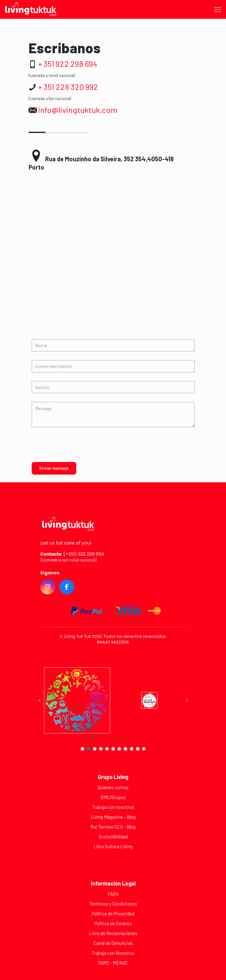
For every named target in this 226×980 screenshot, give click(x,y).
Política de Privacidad (113, 914)
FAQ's (113, 894)
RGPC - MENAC (113, 963)
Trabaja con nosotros (113, 807)
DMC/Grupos (113, 797)
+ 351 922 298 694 (68, 64)
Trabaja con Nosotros (113, 953)
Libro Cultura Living (113, 846)
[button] (82, 749)
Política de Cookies (113, 923)
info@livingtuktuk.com (78, 110)
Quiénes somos (113, 787)
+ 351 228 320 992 (68, 87)
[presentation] (75, 448)
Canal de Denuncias (113, 943)
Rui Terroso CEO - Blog (113, 827)
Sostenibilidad (113, 837)
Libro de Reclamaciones (113, 933)
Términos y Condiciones (113, 904)
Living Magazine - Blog (113, 817)
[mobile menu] (218, 9)
